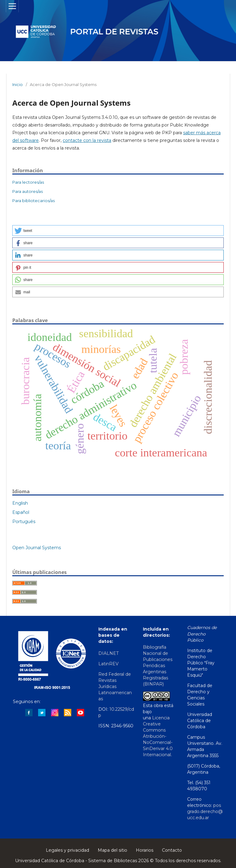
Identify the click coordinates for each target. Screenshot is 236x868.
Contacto (172, 850)
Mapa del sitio (112, 850)
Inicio (18, 84)
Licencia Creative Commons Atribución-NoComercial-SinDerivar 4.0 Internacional (158, 736)
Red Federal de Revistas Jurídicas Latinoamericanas (115, 686)
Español (21, 512)
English (20, 503)
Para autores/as (28, 191)
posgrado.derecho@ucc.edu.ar (205, 811)
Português (24, 522)
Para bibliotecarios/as (33, 201)
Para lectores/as (28, 182)
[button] (118, 231)
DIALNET (108, 653)
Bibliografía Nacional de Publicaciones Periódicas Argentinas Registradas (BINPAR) (158, 666)
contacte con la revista (87, 140)
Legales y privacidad (67, 850)
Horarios (145, 850)
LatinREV (109, 664)
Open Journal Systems (37, 548)
